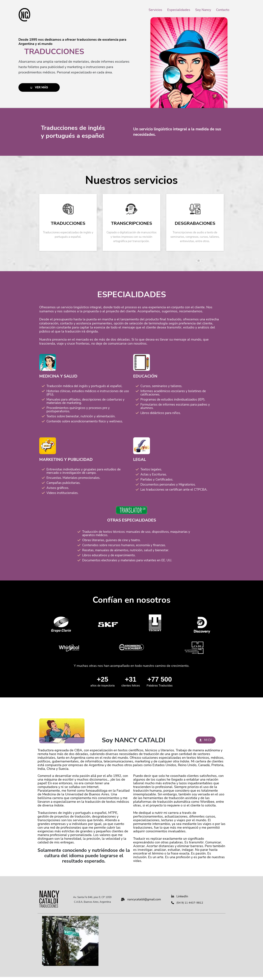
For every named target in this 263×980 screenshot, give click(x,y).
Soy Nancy (203, 10)
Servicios (155, 10)
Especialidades (179, 10)
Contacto (223, 10)
